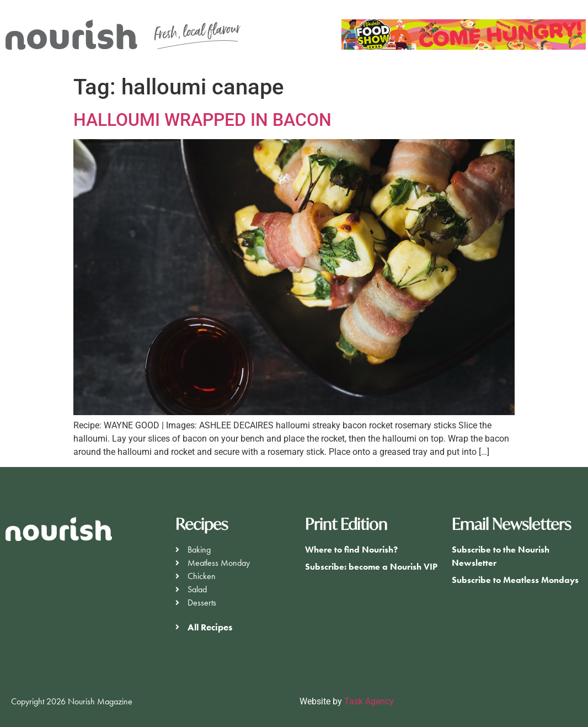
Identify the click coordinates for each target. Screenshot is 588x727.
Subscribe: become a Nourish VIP (371, 567)
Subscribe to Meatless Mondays (515, 580)
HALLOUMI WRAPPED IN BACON (202, 120)
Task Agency (369, 701)
